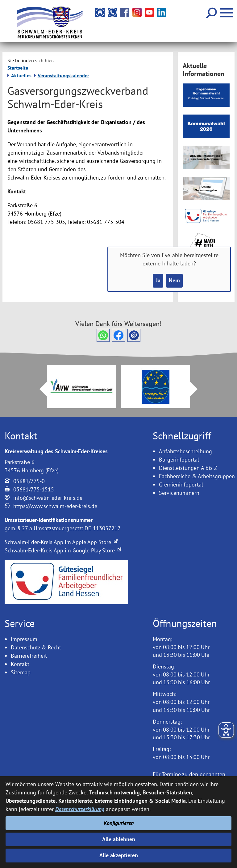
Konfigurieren (119, 823)
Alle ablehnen (119, 839)
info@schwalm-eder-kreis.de (48, 498)
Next (197, 389)
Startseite (18, 68)
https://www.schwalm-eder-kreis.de (55, 506)
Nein (174, 281)
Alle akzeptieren (119, 856)
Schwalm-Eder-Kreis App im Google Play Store (63, 550)
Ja (158, 281)
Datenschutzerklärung (80, 809)
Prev (39, 389)
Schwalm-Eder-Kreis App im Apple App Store (61, 542)
